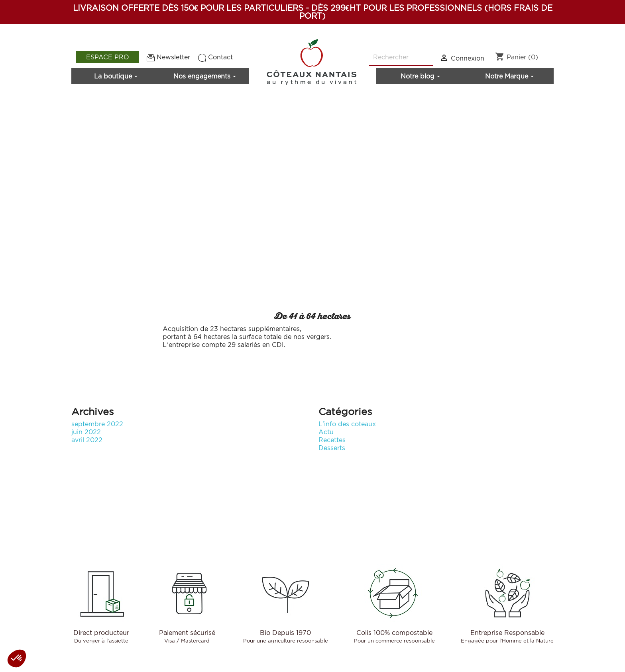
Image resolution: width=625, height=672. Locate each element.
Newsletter (168, 57)
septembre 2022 (97, 424)
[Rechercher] (401, 57)
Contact (215, 57)
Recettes (332, 440)
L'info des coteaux (347, 424)
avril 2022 (87, 440)
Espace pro (108, 57)
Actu (326, 432)
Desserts (332, 448)
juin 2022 (86, 432)
